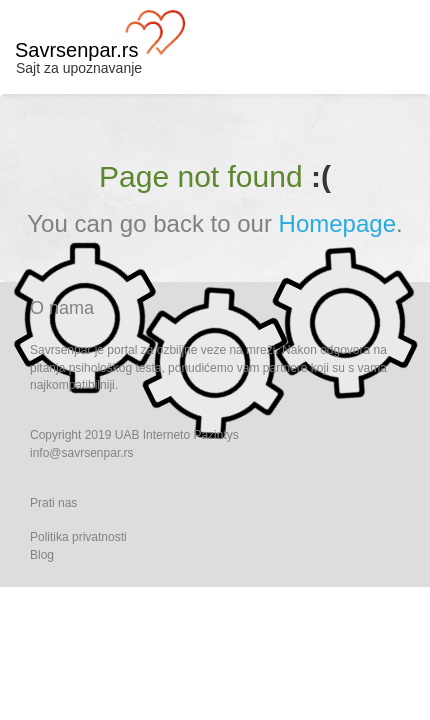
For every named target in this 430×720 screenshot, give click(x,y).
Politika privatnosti (78, 537)
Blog (42, 555)
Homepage (337, 223)
